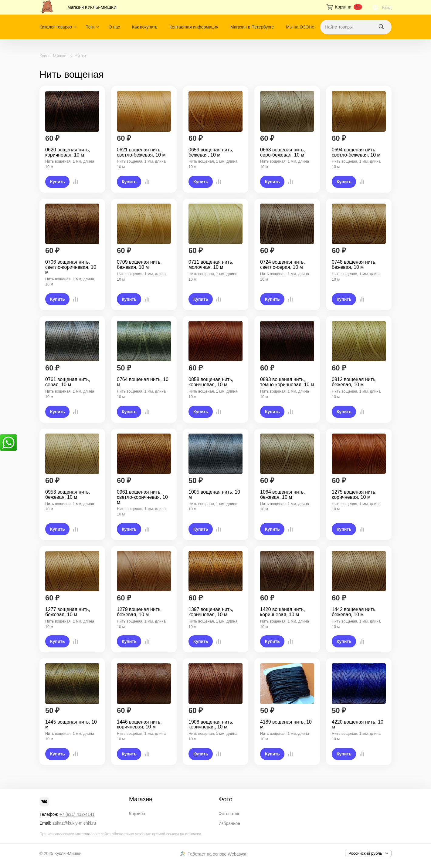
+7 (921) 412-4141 (77, 814)
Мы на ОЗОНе (300, 27)
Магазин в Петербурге (252, 27)
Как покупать (145, 27)
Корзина (137, 814)
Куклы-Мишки (53, 56)
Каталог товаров (56, 27)
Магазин (141, 799)
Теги (90, 27)
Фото (226, 799)
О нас (114, 27)
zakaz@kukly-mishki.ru (74, 823)
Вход (387, 8)
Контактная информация (194, 27)
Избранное (229, 823)
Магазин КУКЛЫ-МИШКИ (92, 7)
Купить (58, 182)
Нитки (80, 56)
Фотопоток (229, 814)
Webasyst (237, 854)
